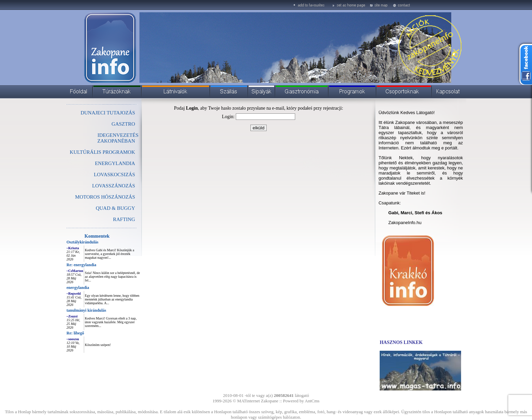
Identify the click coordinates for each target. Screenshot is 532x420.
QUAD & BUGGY (115, 208)
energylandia (78, 288)
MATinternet (249, 401)
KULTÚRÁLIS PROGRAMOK (102, 152)
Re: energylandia (81, 265)
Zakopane (270, 401)
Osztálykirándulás (82, 242)
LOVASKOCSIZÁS (115, 175)
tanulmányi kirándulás (86, 310)
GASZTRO (123, 124)
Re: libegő (75, 333)
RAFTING (124, 219)
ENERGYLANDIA (115, 163)
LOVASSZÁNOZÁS (114, 186)
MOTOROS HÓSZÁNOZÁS (105, 197)
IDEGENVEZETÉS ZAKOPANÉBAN (118, 138)
